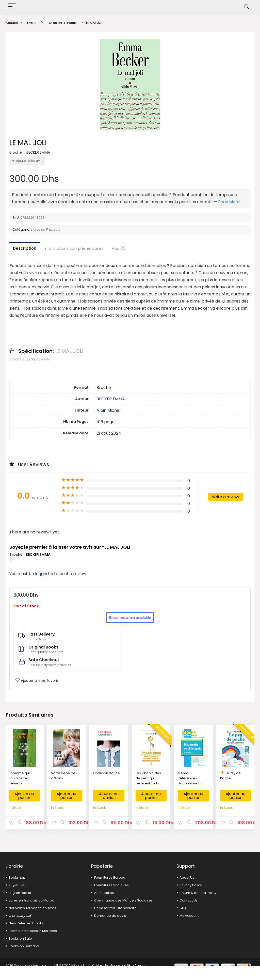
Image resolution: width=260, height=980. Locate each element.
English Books (20, 893)
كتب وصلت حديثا (20, 916)
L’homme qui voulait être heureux (19, 778)
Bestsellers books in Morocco (33, 931)
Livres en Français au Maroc (31, 900)
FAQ (183, 908)
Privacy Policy (191, 885)
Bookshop (17, 878)
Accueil (12, 23)
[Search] (247, 7)
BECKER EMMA (38, 152)
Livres (32, 23)
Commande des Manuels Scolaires (123, 900)
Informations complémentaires (74, 248)
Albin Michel (108, 410)
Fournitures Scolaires (111, 885)
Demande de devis (110, 916)
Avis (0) (119, 248)
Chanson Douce (107, 773)
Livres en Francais (62, 23)
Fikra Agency (137, 965)
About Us (187, 878)
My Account (189, 916)
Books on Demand (24, 946)
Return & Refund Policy (198, 893)
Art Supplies (104, 893)
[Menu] (12, 7)
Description (25, 248)
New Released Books (26, 923)
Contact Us (189, 900)
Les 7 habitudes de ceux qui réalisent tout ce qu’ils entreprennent (149, 783)
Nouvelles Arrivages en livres (32, 908)
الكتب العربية (18, 885)
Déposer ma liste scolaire (115, 908)
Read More (229, 202)
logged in (45, 574)
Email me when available (130, 618)
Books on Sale (20, 938)
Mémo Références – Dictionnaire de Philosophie (190, 781)
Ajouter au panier (24, 796)
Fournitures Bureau (110, 878)
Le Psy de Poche (230, 776)
